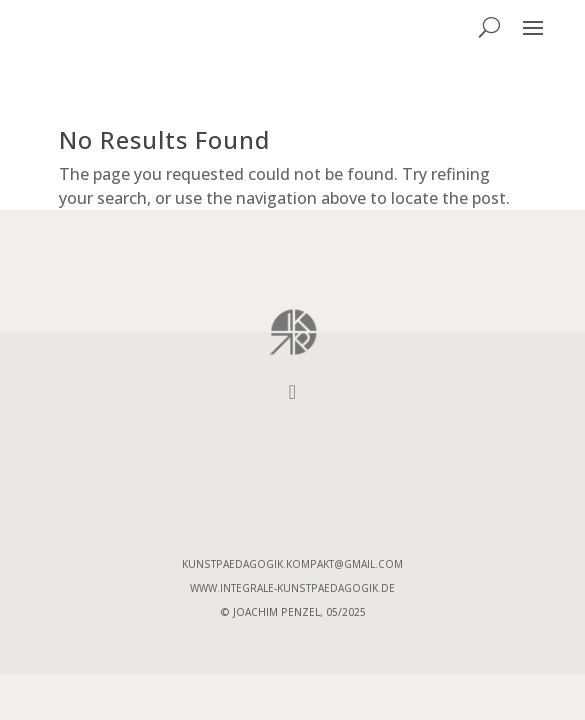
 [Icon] (292, 392)
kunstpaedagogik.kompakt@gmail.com (292, 564)
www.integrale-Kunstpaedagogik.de (292, 588)
